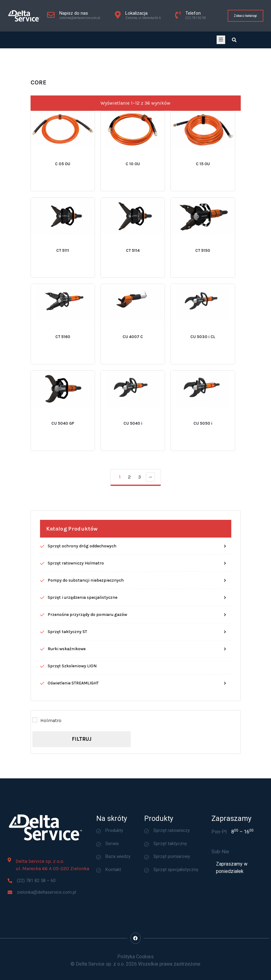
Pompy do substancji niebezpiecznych (86, 676)
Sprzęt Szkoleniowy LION (72, 762)
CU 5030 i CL (203, 433)
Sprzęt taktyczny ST (67, 727)
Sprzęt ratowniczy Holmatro (76, 659)
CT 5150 (203, 346)
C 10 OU (133, 260)
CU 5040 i (133, 519)
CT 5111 (63, 346)
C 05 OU (63, 260)
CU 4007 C (133, 433)
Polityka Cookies (135, 957)
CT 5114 (133, 346)
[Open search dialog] (234, 40)
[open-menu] (221, 40)
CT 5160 (63, 433)
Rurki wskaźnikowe (67, 745)
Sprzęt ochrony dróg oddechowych (82, 642)
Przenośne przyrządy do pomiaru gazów (87, 710)
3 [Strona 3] (139, 573)
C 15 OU (203, 260)
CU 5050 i (203, 519)
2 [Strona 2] (129, 573)
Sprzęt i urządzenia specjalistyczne (82, 693)
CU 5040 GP (63, 519)
